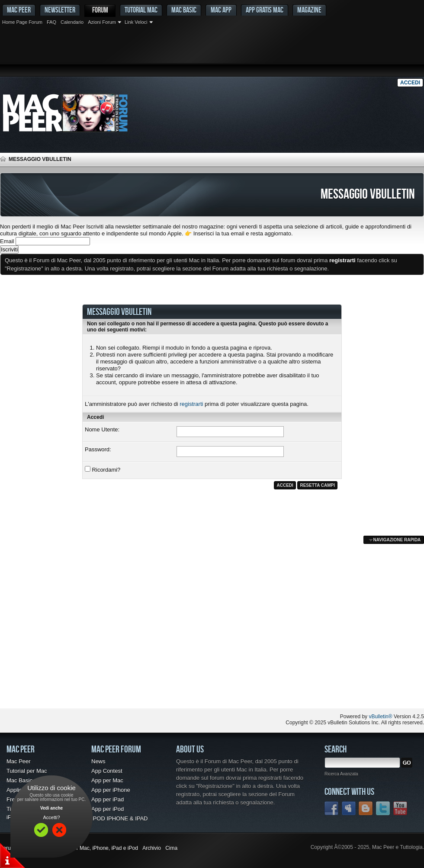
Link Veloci (136, 22)
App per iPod (108, 809)
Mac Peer (19, 761)
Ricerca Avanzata (341, 774)
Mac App (221, 10)
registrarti (191, 404)
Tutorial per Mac (27, 771)
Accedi (410, 83)
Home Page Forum (22, 22)
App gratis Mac (265, 10)
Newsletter (60, 10)
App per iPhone (111, 790)
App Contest (107, 771)
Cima (171, 848)
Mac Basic (184, 10)
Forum (100, 10)
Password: (98, 449)
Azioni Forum (102, 22)
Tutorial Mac (141, 10)
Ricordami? (103, 469)
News (98, 761)
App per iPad (108, 799)
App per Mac (107, 780)
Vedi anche (51, 808)
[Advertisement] (212, 52)
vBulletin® (380, 717)
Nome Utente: (102, 429)
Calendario (72, 22)
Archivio (152, 848)
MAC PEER (19, 10)
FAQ (51, 22)
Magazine (309, 10)
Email (7, 241)
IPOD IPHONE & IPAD (120, 818)
